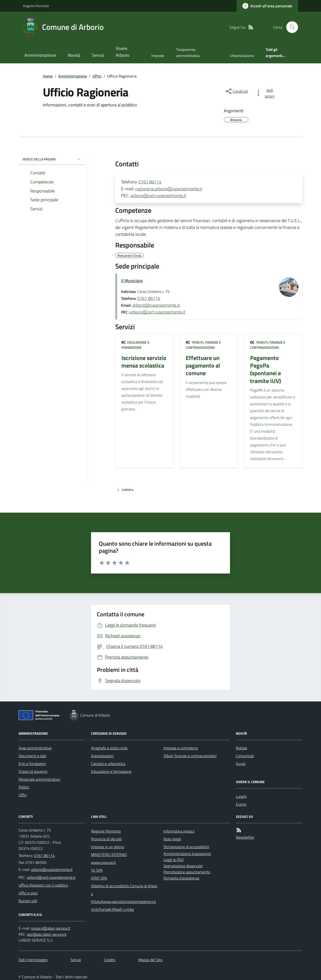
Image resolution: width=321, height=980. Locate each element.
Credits (110, 960)
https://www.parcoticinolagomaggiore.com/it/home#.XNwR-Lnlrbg (123, 905)
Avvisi (241, 764)
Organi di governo (33, 771)
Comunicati (245, 756)
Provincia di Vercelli (106, 839)
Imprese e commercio (181, 748)
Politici (24, 787)
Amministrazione (40, 55)
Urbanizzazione (242, 56)
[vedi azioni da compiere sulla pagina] (266, 93)
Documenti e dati (32, 756)
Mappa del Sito (150, 960)
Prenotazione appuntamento (187, 872)
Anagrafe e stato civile (109, 748)
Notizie (241, 748)
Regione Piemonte (36, 6)
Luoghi (241, 796)
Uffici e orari (28, 893)
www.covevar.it (103, 862)
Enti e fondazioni (32, 764)
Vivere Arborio (123, 52)
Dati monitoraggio (33, 960)
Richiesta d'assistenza (181, 878)
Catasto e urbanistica (108, 764)
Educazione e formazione (135, 345)
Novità (74, 55)
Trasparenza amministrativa (188, 52)
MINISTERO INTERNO (109, 855)
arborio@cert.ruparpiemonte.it (158, 196)
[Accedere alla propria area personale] (267, 6)
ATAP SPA (99, 878)
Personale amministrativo (39, 779)
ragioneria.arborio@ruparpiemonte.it (169, 189)
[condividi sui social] (236, 91)
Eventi (241, 804)
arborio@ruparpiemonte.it (156, 305)
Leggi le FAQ (174, 860)
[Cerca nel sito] (290, 27)
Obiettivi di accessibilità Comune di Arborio (124, 890)
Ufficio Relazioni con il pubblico (43, 885)
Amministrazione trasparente (187, 854)
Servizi (98, 55)
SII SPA (97, 870)
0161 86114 (150, 182)
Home (48, 76)
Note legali (172, 839)
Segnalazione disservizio (183, 866)
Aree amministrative (35, 748)
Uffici (97, 76)
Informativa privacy (179, 831)
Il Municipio (132, 281)
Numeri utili (28, 901)
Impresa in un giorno (108, 847)
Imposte (158, 56)
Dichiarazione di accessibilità (186, 847)
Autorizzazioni (102, 756)
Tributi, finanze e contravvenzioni (203, 345)
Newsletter (245, 837)
